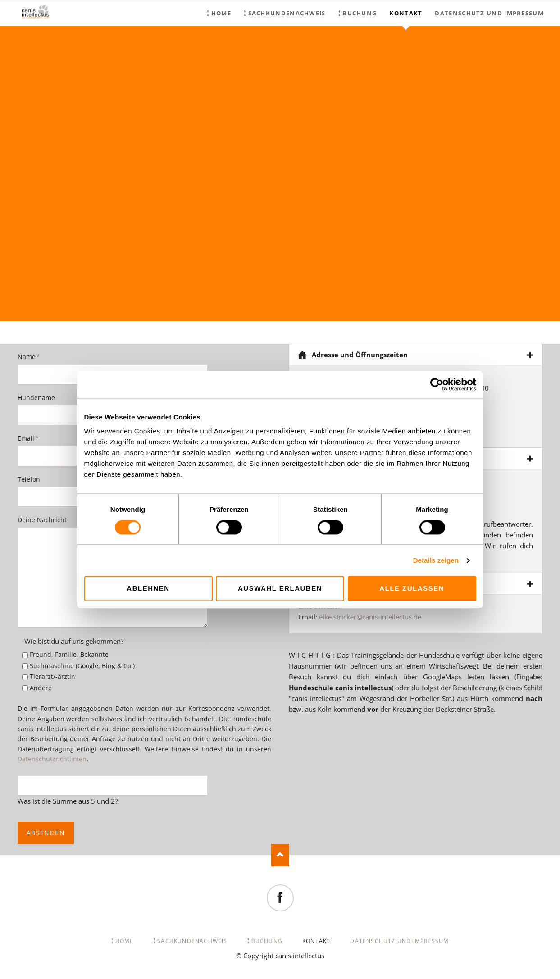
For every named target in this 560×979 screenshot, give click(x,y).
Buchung (360, 13)
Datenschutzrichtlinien (52, 759)
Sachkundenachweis (287, 13)
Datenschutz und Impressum (489, 13)
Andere (41, 688)
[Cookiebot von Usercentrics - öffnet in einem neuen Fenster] (437, 384)
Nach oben (280, 855)
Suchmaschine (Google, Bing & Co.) (82, 666)
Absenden (46, 833)
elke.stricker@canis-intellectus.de (370, 617)
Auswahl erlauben (280, 589)
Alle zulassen (412, 589)
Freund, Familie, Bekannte (69, 654)
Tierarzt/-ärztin (52, 676)
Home (221, 13)
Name (32, 356)
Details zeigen (436, 560)
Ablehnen (148, 589)
